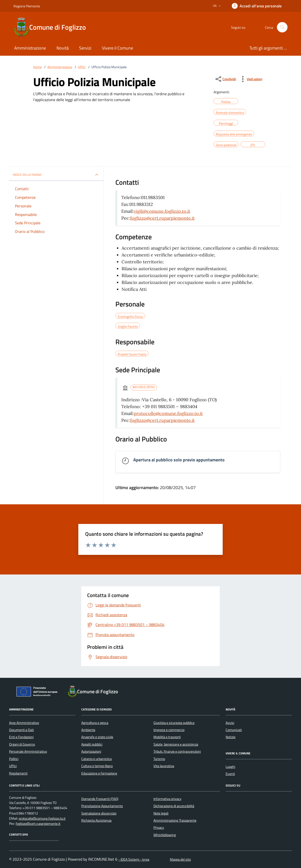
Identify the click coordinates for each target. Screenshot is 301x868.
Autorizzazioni (91, 751)
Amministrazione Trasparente (175, 820)
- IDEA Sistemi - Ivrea (134, 860)
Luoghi (230, 767)
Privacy (159, 828)
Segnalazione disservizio (99, 813)
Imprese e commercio (169, 730)
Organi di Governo (22, 744)
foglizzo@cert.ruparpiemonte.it (162, 218)
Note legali (161, 813)
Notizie (231, 737)
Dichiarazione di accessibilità (174, 806)
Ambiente (88, 730)
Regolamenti (18, 773)
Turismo (159, 759)
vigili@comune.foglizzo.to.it (162, 211)
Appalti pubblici (92, 744)
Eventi (230, 774)
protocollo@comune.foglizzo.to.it (168, 413)
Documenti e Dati (21, 730)
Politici (14, 759)
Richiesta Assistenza (96, 820)
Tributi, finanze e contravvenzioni (177, 751)
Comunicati (234, 730)
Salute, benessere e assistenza (176, 744)
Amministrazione (60, 67)
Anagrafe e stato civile (97, 737)
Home (37, 67)
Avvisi (230, 723)
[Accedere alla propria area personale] (257, 6)
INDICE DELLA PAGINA (56, 175)
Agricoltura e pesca (95, 723)
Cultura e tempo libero (97, 766)
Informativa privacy (167, 799)
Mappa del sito (180, 860)
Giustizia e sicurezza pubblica (174, 723)
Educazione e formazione (99, 773)
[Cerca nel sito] (282, 27)
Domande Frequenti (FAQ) (100, 799)
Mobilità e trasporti (167, 737)
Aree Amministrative (24, 723)
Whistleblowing (165, 835)
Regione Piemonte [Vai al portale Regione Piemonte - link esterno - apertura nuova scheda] (27, 6)
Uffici (82, 67)
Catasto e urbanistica (96, 759)
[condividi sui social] (225, 79)
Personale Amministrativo (28, 751)
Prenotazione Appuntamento (102, 806)
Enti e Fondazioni (21, 737)
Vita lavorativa (164, 766)
